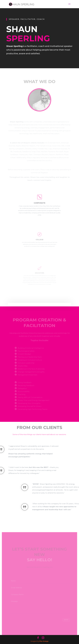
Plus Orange (44, 641)
